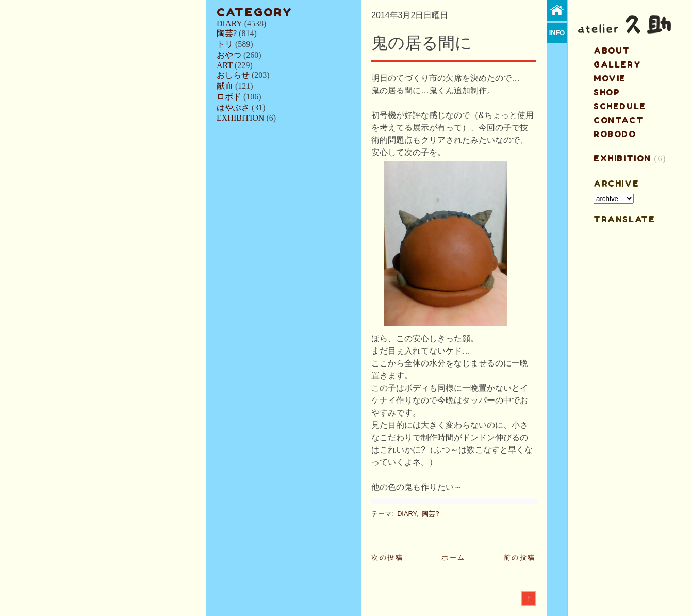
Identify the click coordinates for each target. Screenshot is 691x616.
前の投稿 (520, 557)
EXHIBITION (240, 118)
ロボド (229, 97)
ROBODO (615, 134)
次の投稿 (387, 557)
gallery (617, 64)
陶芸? (227, 33)
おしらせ (233, 75)
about (612, 51)
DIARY (229, 23)
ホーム (454, 557)
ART (225, 65)
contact (619, 120)
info (557, 33)
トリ (225, 44)
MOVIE (610, 78)
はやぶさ (233, 107)
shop (607, 92)
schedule (620, 106)
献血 (225, 86)
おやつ (229, 55)
